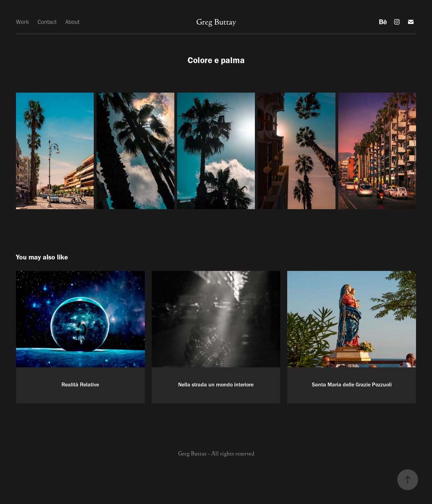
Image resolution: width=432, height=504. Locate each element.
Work (23, 22)
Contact (47, 22)
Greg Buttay (216, 22)
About (72, 22)
